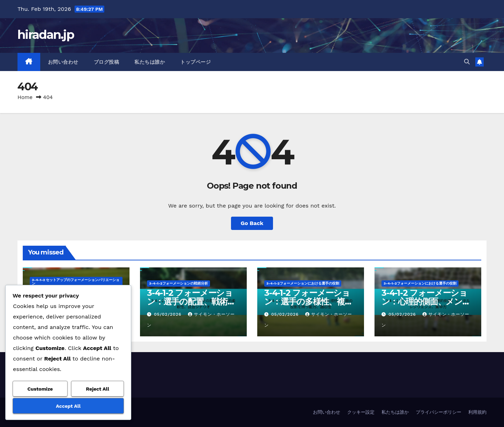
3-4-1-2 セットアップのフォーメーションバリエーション (76, 282)
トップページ (195, 62)
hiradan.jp (46, 35)
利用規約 (477, 412)
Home (25, 97)
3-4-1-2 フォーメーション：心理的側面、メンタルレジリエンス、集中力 (427, 302)
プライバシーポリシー (439, 412)
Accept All (68, 406)
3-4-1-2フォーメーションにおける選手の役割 (303, 283)
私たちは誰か (150, 62)
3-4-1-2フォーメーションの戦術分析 (178, 283)
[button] (467, 62)
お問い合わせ (63, 62)
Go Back (252, 223)
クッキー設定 (361, 412)
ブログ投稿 (107, 62)
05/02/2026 (169, 314)
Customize (40, 389)
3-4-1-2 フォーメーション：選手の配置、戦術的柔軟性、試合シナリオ (191, 302)
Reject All (98, 389)
